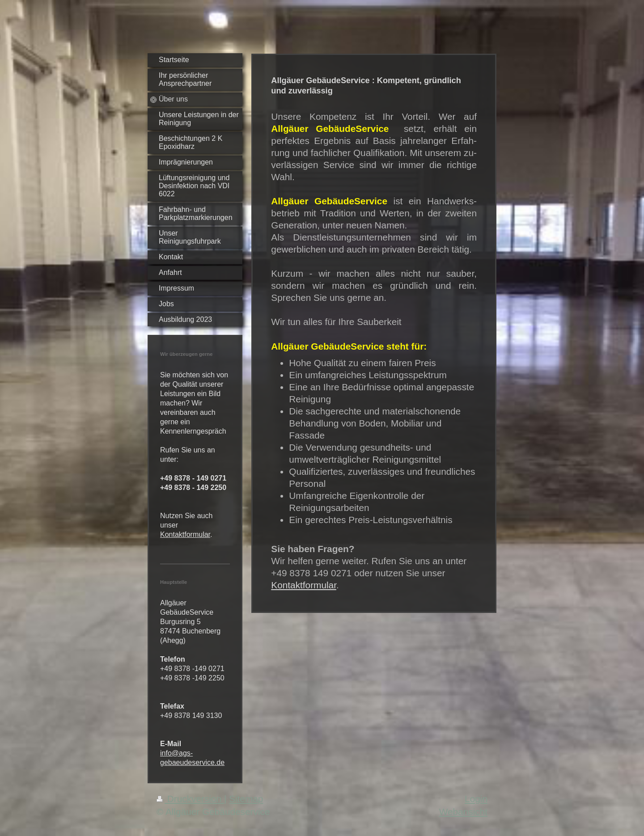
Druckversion (190, 799)
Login (476, 799)
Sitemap (246, 799)
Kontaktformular (185, 534)
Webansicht (463, 812)
